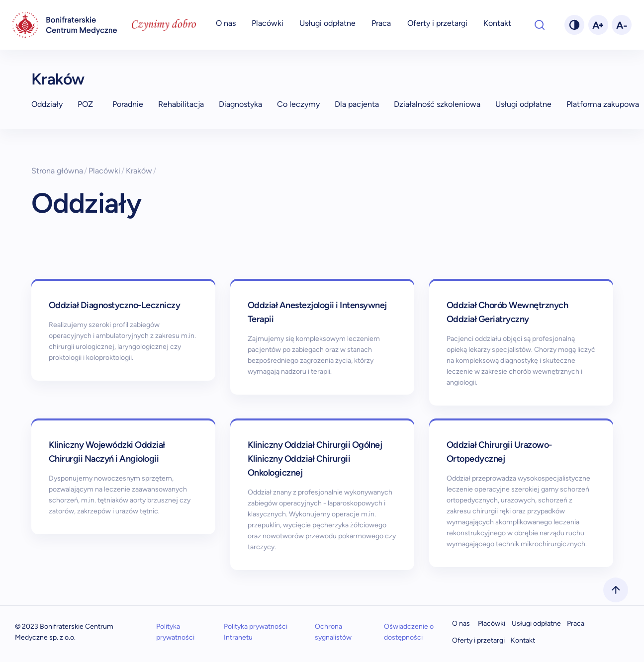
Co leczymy (298, 104)
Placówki (268, 23)
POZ (85, 104)
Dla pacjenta (357, 104)
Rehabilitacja (181, 104)
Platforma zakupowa (603, 104)
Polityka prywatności (175, 632)
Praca (381, 23)
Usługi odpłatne (327, 23)
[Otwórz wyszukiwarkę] (540, 25)
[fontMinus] (622, 25)
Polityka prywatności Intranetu (256, 632)
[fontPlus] (598, 25)
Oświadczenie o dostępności (409, 632)
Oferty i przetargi (437, 23)
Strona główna (59, 171)
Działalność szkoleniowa (437, 104)
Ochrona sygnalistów (333, 632)
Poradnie (128, 104)
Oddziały (47, 104)
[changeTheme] (574, 25)
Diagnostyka (240, 104)
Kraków (58, 79)
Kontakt (497, 23)
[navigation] (65, 25)
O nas (226, 23)
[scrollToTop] (616, 590)
